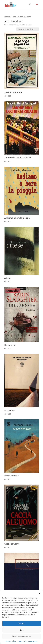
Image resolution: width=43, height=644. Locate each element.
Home (7, 17)
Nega (21, 630)
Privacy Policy (22, 641)
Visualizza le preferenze (21, 636)
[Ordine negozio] (28, 29)
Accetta (21, 624)
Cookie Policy (11, 641)
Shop (14, 17)
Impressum (33, 641)
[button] (40, 593)
